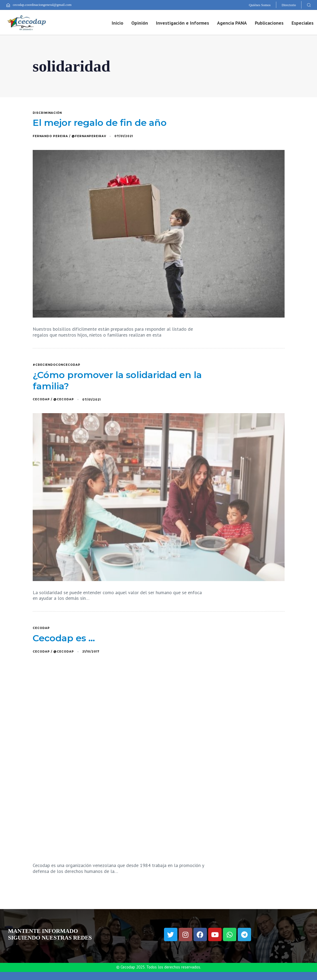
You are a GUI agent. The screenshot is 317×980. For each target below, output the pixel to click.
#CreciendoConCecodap (57, 365)
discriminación (47, 113)
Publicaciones (269, 23)
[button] (309, 5)
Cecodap (41, 628)
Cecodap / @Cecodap (53, 399)
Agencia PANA (232, 23)
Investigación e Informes (182, 23)
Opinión (140, 23)
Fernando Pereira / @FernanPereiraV (69, 136)
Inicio (118, 23)
